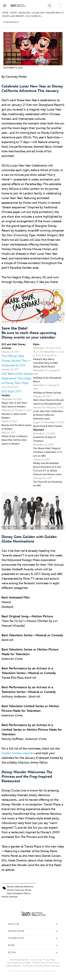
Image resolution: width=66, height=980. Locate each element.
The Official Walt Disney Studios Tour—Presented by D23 (16, 361)
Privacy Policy (49, 960)
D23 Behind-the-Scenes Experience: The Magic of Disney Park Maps (17, 378)
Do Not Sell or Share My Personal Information (42, 966)
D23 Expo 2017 (11, 391)
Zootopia (13, 897)
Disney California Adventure (20, 887)
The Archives (16, 938)
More (11, 945)
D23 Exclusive (16, 931)
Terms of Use (36, 960)
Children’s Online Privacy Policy (46, 963)
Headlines (24, 13)
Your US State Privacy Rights (19, 963)
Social (12, 953)
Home (5, 13)
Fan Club (14, 924)
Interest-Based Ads (13, 966)
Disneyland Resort (22, 893)
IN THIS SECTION (10, 22)
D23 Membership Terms (20, 960)
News (14, 13)
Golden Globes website (17, 753)
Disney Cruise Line (16, 890)
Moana (5, 897)
